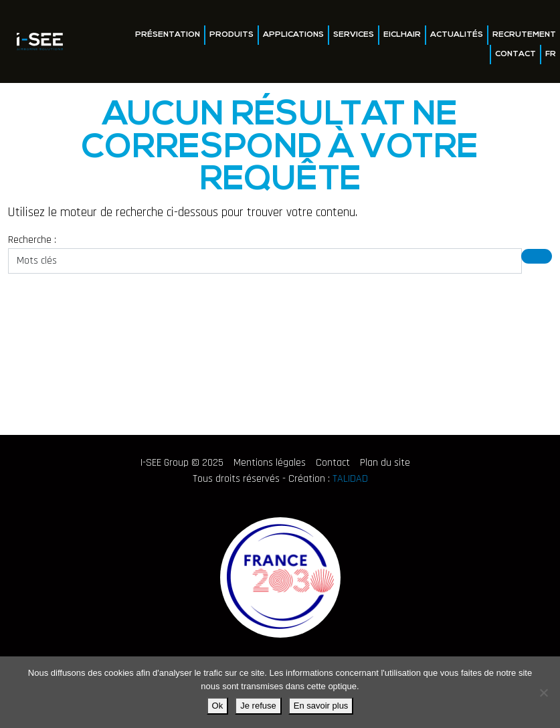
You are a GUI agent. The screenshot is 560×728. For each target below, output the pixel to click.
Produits (231, 35)
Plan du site (385, 463)
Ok (218, 706)
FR (551, 54)
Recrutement (524, 35)
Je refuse (258, 706)
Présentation (168, 35)
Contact (516, 54)
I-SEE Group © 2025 (182, 463)
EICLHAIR (402, 35)
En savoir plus (321, 706)
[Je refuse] (543, 693)
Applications (293, 35)
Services (354, 35)
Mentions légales (270, 463)
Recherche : (32, 240)
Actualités (457, 35)
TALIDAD (350, 479)
